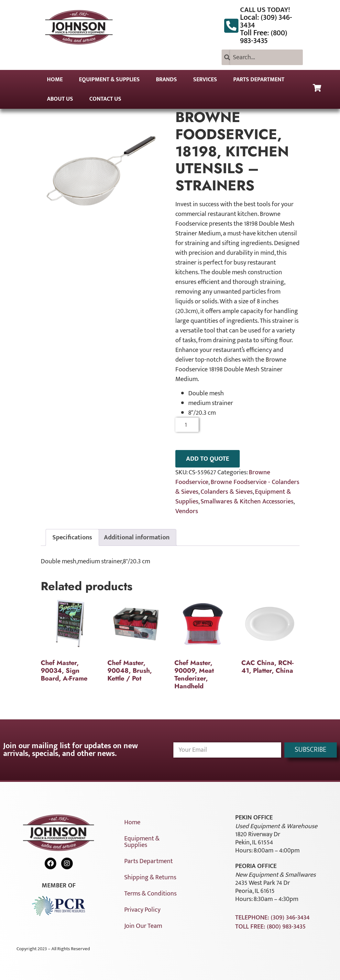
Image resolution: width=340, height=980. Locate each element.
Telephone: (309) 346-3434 (272, 918)
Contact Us (105, 99)
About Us (60, 99)
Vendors (187, 511)
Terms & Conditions (150, 894)
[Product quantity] (187, 425)
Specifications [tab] (72, 537)
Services (205, 80)
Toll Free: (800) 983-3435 (264, 37)
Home (55, 80)
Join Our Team (143, 926)
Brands (166, 80)
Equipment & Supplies (109, 80)
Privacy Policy (142, 910)
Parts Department (259, 80)
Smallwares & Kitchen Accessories (247, 501)
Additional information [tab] (137, 537)
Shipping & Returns (150, 877)
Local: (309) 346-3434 (266, 21)
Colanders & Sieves (227, 492)
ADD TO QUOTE (208, 459)
